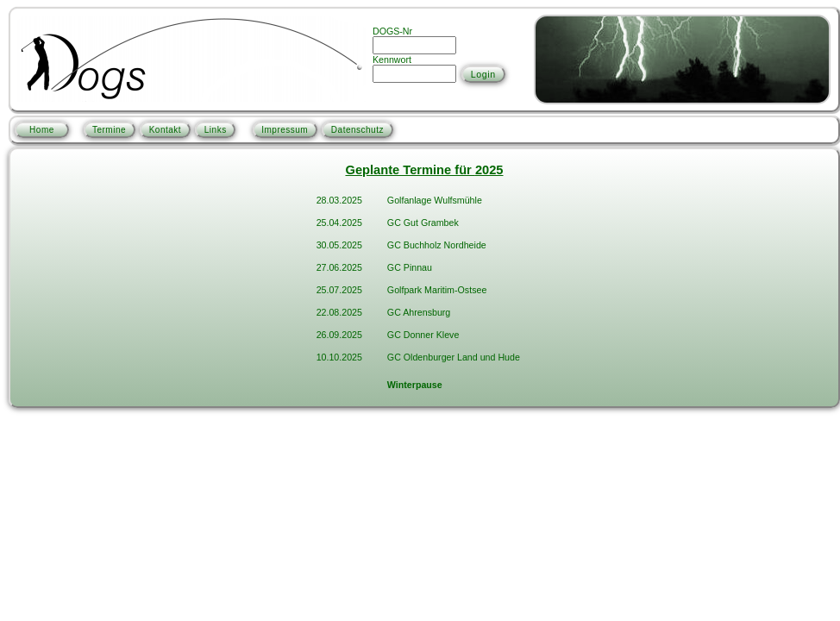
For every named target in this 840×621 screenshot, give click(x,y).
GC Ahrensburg (419, 312)
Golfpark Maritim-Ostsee (437, 290)
